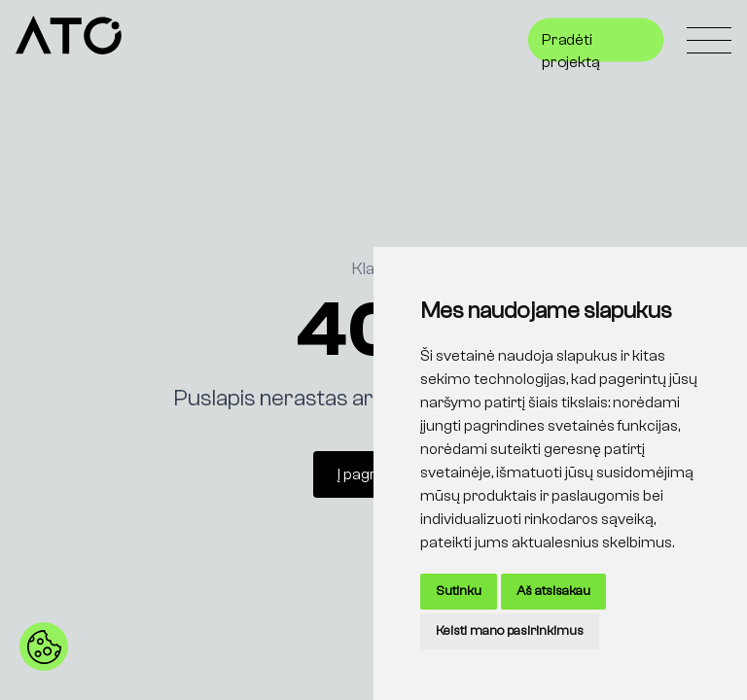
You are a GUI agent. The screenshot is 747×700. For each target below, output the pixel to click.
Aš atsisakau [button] (553, 591)
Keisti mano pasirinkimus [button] (510, 631)
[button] (44, 647)
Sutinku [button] (459, 591)
